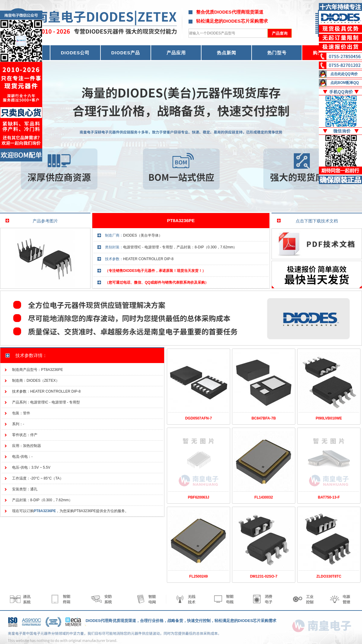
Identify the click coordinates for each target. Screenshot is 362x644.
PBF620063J (199, 497)
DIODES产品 (126, 53)
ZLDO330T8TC (329, 576)
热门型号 (277, 53)
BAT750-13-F (329, 497)
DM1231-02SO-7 (264, 576)
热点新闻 (227, 53)
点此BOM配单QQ (345, 83)
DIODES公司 (75, 53)
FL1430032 (264, 497)
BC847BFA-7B (264, 418)
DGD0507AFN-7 (199, 418)
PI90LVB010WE (329, 418)
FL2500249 (198, 576)
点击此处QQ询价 (344, 74)
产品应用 (176, 53)
